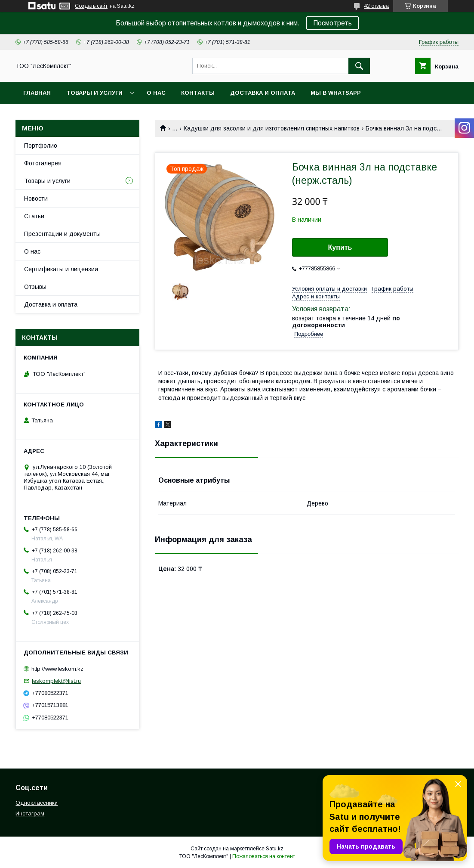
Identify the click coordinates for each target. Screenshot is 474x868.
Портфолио (41, 146)
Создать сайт (91, 6)
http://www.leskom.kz (57, 668)
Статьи (34, 216)
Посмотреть (332, 23)
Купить (340, 247)
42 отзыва (376, 6)
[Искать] (359, 66)
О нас (156, 93)
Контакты (198, 93)
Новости (36, 198)
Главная (37, 93)
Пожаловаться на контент (264, 856)
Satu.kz (275, 849)
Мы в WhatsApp (336, 93)
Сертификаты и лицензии (61, 269)
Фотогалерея (43, 163)
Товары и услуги (94, 93)
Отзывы (35, 287)
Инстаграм (30, 814)
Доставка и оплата (263, 93)
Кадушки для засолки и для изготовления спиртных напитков (272, 128)
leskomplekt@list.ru (56, 681)
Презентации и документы (62, 234)
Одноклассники (37, 803)
